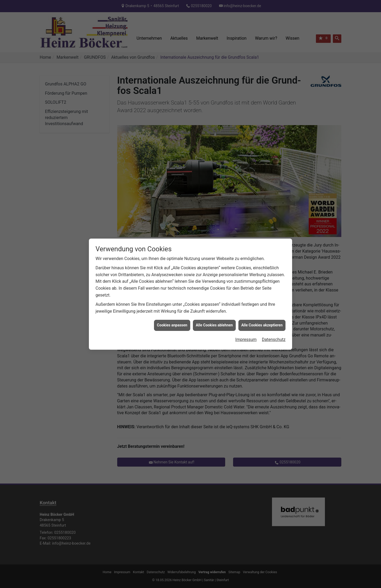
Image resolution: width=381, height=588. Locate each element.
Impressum (246, 308)
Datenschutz (274, 308)
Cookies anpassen (172, 294)
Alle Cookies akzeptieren (262, 294)
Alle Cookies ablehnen (214, 294)
